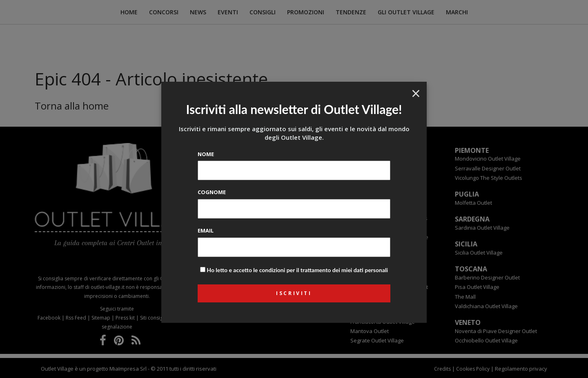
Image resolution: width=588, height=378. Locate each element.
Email (206, 230)
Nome (206, 154)
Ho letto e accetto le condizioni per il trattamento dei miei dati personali (297, 270)
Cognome (212, 192)
